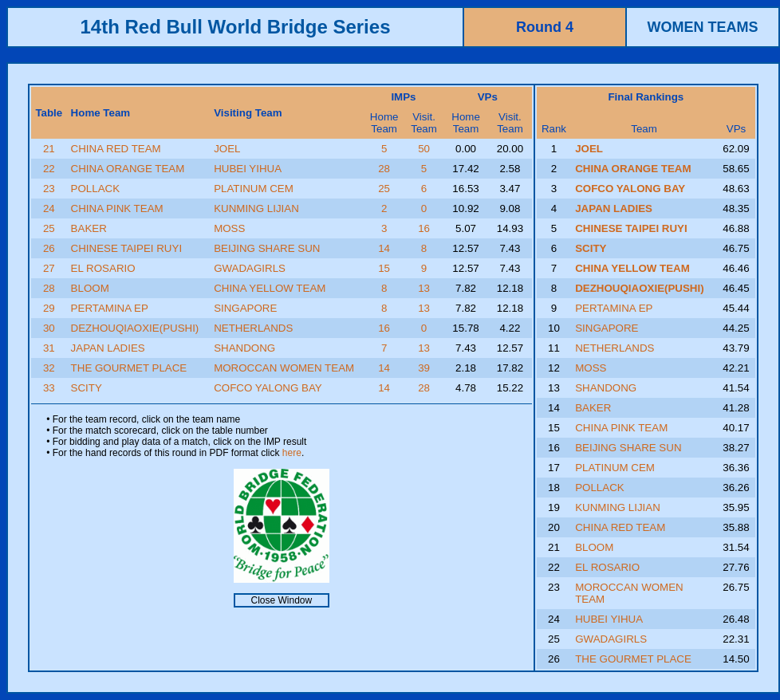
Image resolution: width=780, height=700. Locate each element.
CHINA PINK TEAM (117, 208)
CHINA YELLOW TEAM (270, 288)
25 (384, 189)
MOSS (229, 228)
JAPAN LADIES (108, 348)
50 (424, 149)
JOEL (227, 149)
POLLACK (96, 189)
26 (49, 248)
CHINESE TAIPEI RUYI (126, 248)
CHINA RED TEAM (116, 149)
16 (424, 228)
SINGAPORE (245, 308)
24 (49, 208)
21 (49, 149)
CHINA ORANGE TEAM (128, 169)
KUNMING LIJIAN (256, 208)
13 (424, 288)
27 (49, 268)
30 (49, 328)
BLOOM (90, 288)
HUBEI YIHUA (248, 169)
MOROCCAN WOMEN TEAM (284, 368)
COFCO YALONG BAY (268, 388)
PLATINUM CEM (254, 189)
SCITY (87, 388)
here (292, 453)
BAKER (89, 228)
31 (49, 348)
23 (49, 189)
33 (49, 388)
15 (384, 268)
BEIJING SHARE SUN (267, 248)
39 (424, 368)
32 (49, 368)
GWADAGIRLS (250, 268)
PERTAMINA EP (110, 308)
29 (49, 308)
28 (384, 169)
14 (384, 248)
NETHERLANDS (253, 328)
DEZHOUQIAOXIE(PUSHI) (135, 328)
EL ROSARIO (103, 268)
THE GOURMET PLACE (129, 368)
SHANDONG (244, 348)
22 (49, 169)
